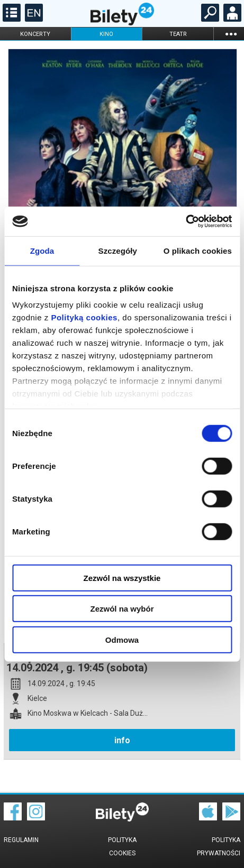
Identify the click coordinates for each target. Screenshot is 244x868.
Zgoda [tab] (42, 250)
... (231, 34)
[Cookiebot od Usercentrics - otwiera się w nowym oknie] (186, 221)
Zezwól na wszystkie (122, 578)
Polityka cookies (122, 847)
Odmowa (122, 639)
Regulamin (21, 840)
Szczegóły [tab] (118, 250)
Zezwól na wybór (122, 609)
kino (106, 34)
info (122, 740)
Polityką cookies (84, 317)
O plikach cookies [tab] (198, 250)
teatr (178, 34)
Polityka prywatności (219, 847)
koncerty (35, 34)
